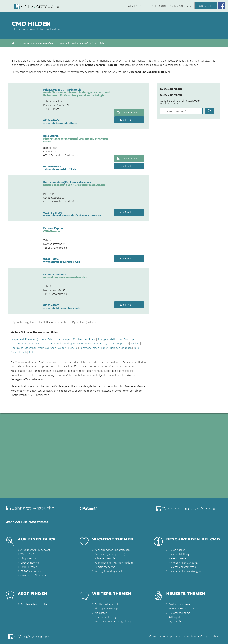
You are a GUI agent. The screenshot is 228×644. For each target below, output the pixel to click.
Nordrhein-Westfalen (44, 43)
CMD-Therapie (29, 567)
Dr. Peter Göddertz (55, 274)
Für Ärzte (205, 6)
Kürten (32, 352)
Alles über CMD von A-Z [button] (170, 6)
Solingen (103, 339)
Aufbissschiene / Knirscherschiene (114, 563)
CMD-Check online (31, 571)
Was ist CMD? (28, 554)
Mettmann (116, 339)
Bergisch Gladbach (121, 348)
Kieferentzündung (179, 613)
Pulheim (73, 348)
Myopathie (175, 621)
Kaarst (105, 348)
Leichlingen (64, 339)
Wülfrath (30, 343)
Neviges (135, 343)
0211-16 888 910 (53, 166)
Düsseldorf (17, 343)
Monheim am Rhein (84, 339)
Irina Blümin (51, 136)
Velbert (62, 348)
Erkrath (52, 339)
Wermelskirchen (47, 348)
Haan (43, 339)
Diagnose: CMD (29, 558)
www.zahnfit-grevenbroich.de (62, 262)
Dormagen (130, 339)
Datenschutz (189, 636)
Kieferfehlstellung (179, 554)
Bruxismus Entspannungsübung (113, 621)
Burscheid (57, 343)
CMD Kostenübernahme (34, 575)
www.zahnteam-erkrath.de (60, 123)
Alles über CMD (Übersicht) (36, 550)
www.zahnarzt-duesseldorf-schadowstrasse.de (72, 215)
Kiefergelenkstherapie (107, 608)
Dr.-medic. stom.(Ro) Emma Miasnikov (67, 182)
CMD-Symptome (30, 563)
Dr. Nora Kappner (54, 228)
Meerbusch (17, 348)
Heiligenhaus (107, 343)
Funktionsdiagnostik (107, 604)
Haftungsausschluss (209, 636)
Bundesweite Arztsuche (34, 604)
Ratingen (69, 343)
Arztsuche (137, 6)
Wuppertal (123, 343)
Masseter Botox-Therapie (183, 608)
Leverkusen (43, 343)
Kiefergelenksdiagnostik (109, 571)
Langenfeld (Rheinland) (24, 339)
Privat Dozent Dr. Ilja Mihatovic (62, 89)
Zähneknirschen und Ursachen (112, 550)
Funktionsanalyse (105, 567)
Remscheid (92, 343)
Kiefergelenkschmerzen (182, 567)
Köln (136, 348)
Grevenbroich (19, 352)
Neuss (80, 343)
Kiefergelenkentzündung (183, 563)
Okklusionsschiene (180, 604)
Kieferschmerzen (178, 558)
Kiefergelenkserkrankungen (185, 571)
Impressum (173, 636)
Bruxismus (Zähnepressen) (110, 554)
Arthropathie (176, 617)
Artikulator (101, 613)
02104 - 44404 (51, 120)
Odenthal (30, 348)
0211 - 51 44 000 (53, 213)
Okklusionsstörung (105, 617)
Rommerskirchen (89, 348)
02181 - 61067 (51, 259)
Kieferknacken (177, 550)
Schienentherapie (105, 558)
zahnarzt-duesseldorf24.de (60, 169)
